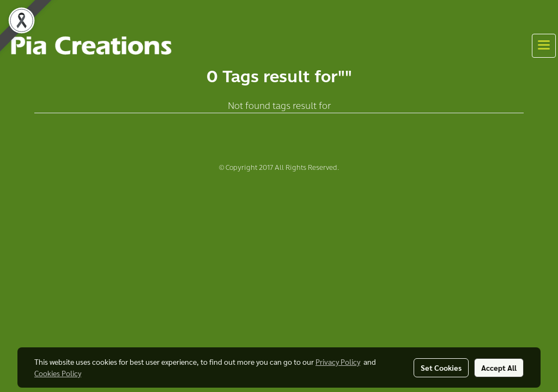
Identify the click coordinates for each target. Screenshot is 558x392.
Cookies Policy (58, 373)
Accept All (499, 367)
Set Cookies (441, 367)
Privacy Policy (338, 362)
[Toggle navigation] (544, 46)
